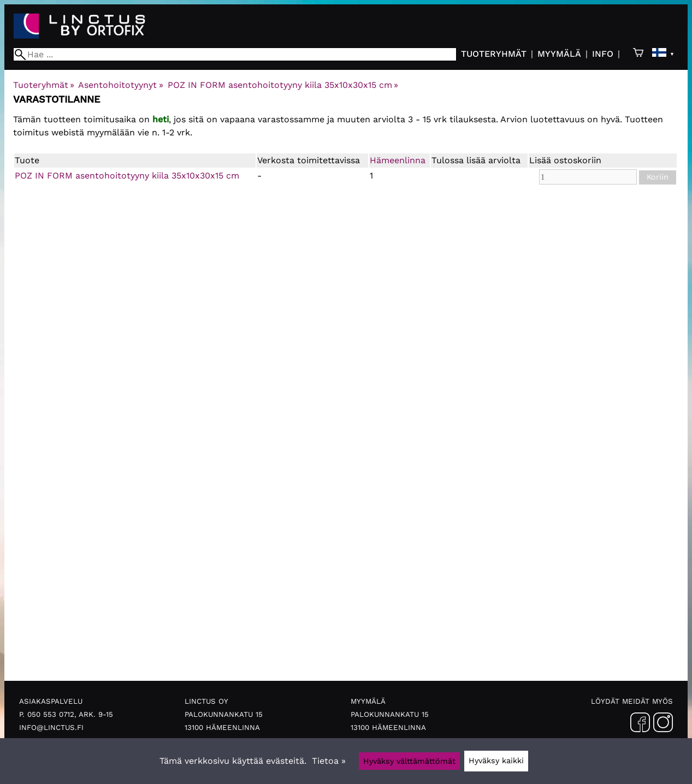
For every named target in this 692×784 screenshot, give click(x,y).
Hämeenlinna (398, 160)
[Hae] (235, 54)
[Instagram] (663, 724)
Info (603, 54)
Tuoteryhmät (494, 54)
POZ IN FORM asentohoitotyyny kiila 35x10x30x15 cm (283, 85)
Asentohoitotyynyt (120, 85)
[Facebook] (640, 724)
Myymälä (559, 54)
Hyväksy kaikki (496, 761)
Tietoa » (329, 761)
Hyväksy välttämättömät (409, 761)
